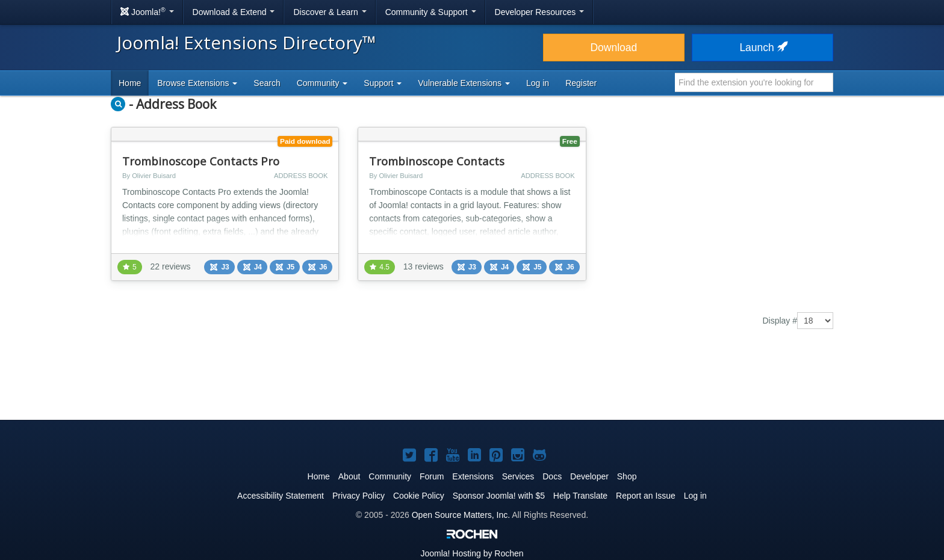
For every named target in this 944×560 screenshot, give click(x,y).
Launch (762, 48)
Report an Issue (646, 496)
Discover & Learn (330, 12)
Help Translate (580, 496)
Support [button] (383, 83)
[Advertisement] (472, 383)
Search (267, 83)
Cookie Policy (419, 496)
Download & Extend (234, 12)
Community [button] (322, 83)
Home (130, 83)
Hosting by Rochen (472, 553)
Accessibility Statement (281, 496)
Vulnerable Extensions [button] (464, 83)
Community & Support (431, 12)
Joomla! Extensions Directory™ (247, 42)
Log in (538, 83)
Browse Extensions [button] (197, 83)
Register (581, 83)
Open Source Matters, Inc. (461, 515)
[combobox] (754, 82)
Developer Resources (540, 12)
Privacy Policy (359, 496)
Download (613, 48)
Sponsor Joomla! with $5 (499, 496)
